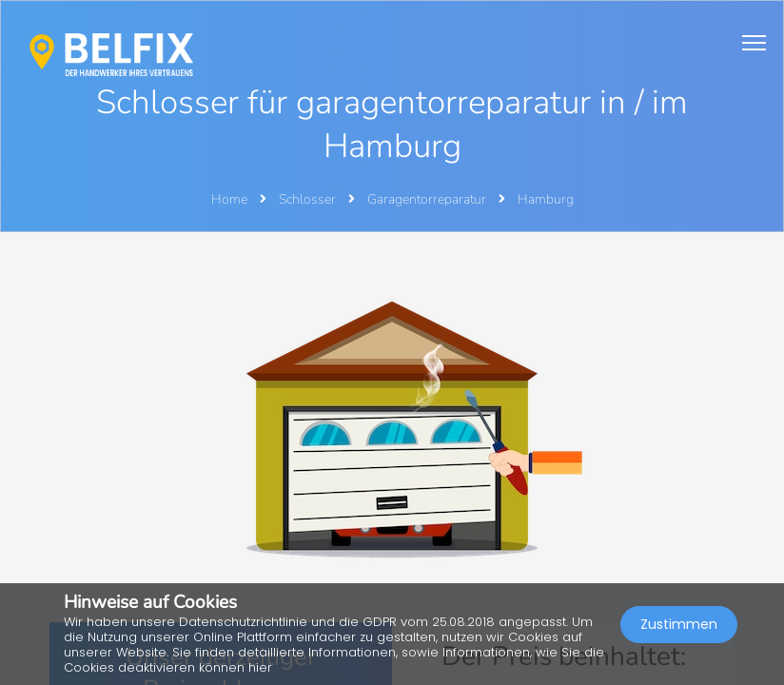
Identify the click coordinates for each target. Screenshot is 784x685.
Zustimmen (679, 624)
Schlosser (309, 199)
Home (229, 199)
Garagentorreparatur (428, 199)
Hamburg (546, 199)
